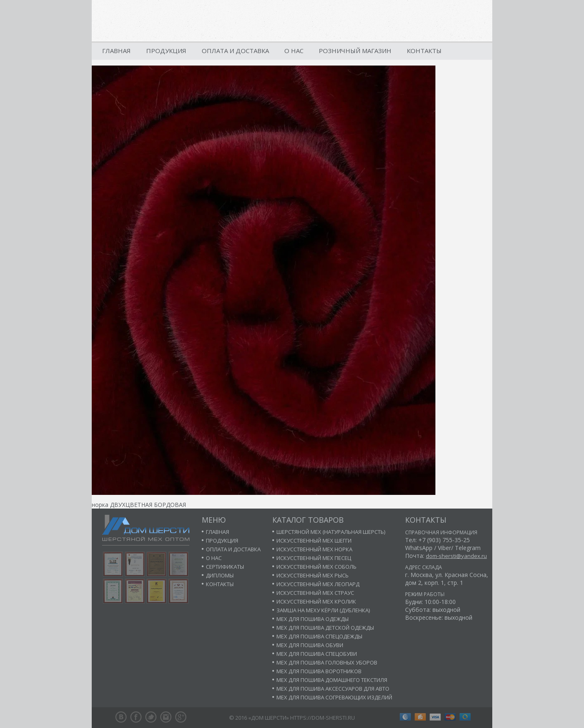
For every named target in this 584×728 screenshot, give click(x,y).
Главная (116, 51)
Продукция (166, 51)
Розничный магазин (355, 51)
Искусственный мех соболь (316, 567)
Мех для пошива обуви (310, 645)
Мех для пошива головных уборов (327, 662)
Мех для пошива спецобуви (317, 654)
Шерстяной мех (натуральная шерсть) (331, 532)
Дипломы (220, 575)
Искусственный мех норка (314, 549)
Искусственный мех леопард (318, 584)
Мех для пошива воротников (319, 671)
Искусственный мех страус (315, 593)
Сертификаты (225, 567)
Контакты (424, 51)
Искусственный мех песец (314, 558)
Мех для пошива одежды (313, 619)
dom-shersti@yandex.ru (456, 556)
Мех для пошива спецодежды (319, 636)
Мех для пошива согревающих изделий (334, 697)
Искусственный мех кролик (316, 601)
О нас (294, 51)
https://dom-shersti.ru (323, 718)
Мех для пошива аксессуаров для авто (333, 689)
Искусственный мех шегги (314, 541)
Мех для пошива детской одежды (325, 628)
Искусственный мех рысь (313, 575)
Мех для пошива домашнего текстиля (332, 680)
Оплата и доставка (235, 51)
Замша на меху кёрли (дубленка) (323, 610)
